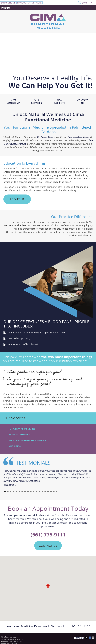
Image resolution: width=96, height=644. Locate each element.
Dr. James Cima (45, 137)
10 (31, 492)
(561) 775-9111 (89, 3)
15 (45, 492)
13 (39, 492)
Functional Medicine (22, 429)
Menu (5, 8)
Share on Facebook (90, 638)
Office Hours (35, 3)
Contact (83, 102)
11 (34, 492)
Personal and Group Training (27, 440)
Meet (13, 102)
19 (57, 492)
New (59, 102)
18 (54, 492)
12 (37, 492)
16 (48, 492)
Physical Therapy (19, 435)
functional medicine (78, 137)
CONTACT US (48, 546)
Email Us (22, 3)
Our (36, 102)
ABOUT (17, 199)
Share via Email (93, 638)
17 (51, 492)
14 (42, 492)
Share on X (87, 638)
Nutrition (15, 446)
